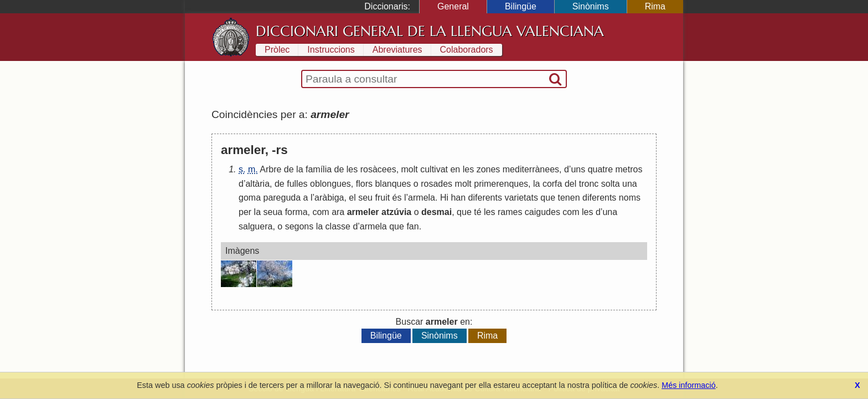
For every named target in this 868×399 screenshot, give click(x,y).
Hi (444, 198)
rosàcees (378, 169)
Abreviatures (397, 50)
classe (338, 226)
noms (630, 198)
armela (422, 198)
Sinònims (591, 6)
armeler (363, 212)
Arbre (270, 169)
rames (510, 212)
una (630, 184)
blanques (393, 184)
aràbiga (329, 198)
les (352, 169)
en (455, 169)
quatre (600, 169)
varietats (521, 198)
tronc (589, 184)
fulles (297, 184)
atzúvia (396, 212)
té (477, 212)
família (319, 169)
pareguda (282, 198)
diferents (485, 198)
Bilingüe (521, 6)
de (289, 169)
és (397, 198)
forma (296, 212)
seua (273, 212)
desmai (436, 212)
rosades (436, 184)
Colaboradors (467, 50)
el (352, 198)
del (570, 184)
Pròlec (277, 50)
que (548, 198)
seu (365, 198)
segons (299, 226)
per (245, 212)
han (458, 198)
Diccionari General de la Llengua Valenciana (430, 31)
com (321, 212)
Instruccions (331, 50)
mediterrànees (531, 169)
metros (629, 169)
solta (611, 184)
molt (410, 169)
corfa (552, 184)
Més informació (689, 385)
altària (257, 184)
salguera (255, 226)
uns (578, 169)
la (299, 169)
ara (338, 212)
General (453, 6)
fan (412, 226)
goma (250, 198)
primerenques (501, 184)
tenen (569, 198)
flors (364, 184)
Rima (655, 6)
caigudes (542, 212)
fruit (382, 198)
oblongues (330, 184)
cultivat (434, 169)
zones (489, 169)
